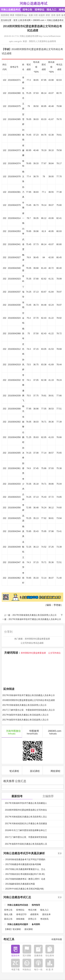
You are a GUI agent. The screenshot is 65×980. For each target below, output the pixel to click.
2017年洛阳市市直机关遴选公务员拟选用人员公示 (26, 715)
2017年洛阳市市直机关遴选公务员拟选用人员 (26, 844)
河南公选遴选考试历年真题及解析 (24, 853)
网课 (12, 15)
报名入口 (51, 10)
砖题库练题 (57, 939)
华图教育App (21, 15)
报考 (58, 15)
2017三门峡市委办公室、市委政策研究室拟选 (26, 837)
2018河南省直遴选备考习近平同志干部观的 (25, 859)
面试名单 (46, 914)
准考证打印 (21, 914)
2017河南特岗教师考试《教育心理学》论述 (25, 879)
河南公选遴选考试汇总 (17, 897)
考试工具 (9, 939)
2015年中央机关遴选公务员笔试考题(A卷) (25, 888)
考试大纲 (32, 910)
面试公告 (8, 919)
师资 (48, 15)
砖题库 (42, 15)
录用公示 (32, 919)
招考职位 (40, 10)
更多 (60, 853)
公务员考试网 (24, 20)
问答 (36, 15)
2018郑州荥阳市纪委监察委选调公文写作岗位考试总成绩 (29, 700)
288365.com (39, 20)
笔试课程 (12, 770)
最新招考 (17, 796)
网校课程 (53, 770)
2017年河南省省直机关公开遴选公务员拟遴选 (26, 823)
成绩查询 (34, 914)
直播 (31, 15)
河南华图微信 (12, 732)
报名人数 (8, 914)
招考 (53, 15)
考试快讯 (44, 919)
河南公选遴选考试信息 (18, 905)
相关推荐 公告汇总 (15, 781)
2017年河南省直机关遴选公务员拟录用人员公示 (34, 615)
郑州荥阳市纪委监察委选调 (37, 639)
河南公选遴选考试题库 (18, 924)
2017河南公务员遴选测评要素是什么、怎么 (25, 869)
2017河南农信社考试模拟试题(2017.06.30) (25, 874)
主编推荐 (48, 796)
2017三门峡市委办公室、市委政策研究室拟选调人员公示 (29, 710)
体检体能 (20, 919)
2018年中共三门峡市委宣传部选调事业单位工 (26, 830)
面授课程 (5, 15)
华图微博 (32, 732)
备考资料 (36, 924)
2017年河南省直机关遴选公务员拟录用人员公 (26, 816)
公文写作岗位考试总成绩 (32, 643)
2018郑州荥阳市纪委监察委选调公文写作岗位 (26, 810)
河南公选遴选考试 (33, 3)
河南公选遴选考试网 (29, 36)
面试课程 (32, 770)
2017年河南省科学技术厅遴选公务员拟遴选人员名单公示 (35, 619)
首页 (15, 20)
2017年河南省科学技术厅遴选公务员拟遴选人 (26, 803)
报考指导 (36, 905)
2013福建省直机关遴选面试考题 (20, 884)
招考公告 (27, 10)
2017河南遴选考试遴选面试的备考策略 (23, 864)
